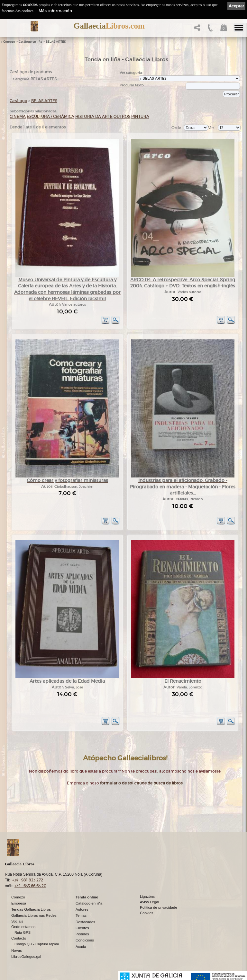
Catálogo (18, 101)
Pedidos (82, 934)
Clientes (82, 928)
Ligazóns (147, 897)
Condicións (85, 940)
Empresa (19, 903)
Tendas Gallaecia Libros (31, 909)
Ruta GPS (23, 932)
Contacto (19, 938)
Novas (17, 950)
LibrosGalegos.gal (26, 957)
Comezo (9, 42)
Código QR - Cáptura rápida (37, 944)
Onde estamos (23, 927)
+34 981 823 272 (28, 880)
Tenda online (87, 897)
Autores (82, 909)
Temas (81, 915)
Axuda (81, 947)
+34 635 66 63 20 (30, 886)
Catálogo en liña (30, 42)
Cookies (147, 913)
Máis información (55, 11)
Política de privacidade (159, 907)
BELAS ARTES (56, 42)
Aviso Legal (149, 902)
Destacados (85, 922)
